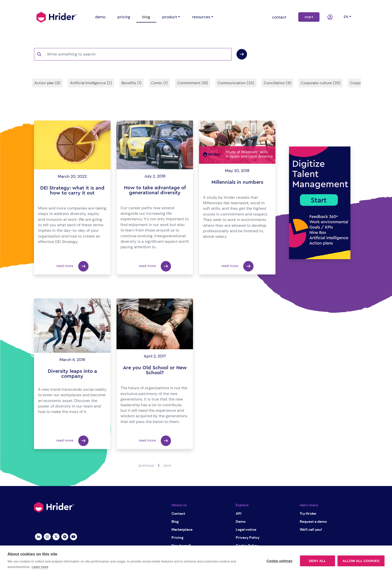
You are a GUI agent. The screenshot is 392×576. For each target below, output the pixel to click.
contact (279, 17)
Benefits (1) (131, 83)
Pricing (177, 537)
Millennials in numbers (237, 182)
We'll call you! (311, 529)
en (346, 17)
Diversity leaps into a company (72, 374)
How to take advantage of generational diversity (155, 190)
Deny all (317, 561)
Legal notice (246, 529)
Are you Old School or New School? (155, 370)
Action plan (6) (47, 83)
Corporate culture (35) (321, 83)
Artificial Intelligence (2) (91, 83)
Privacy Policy (248, 537)
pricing (124, 17)
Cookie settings (279, 561)
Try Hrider (308, 513)
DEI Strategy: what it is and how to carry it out (72, 190)
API (239, 513)
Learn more (40, 567)
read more (72, 266)
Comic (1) (159, 83)
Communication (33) (236, 83)
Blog (175, 521)
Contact (178, 513)
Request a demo (313, 521)
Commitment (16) (193, 83)
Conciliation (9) (277, 83)
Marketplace (182, 529)
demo (100, 17)
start (309, 17)
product (170, 17)
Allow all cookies (361, 561)
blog (146, 17)
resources (201, 17)
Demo (241, 521)
